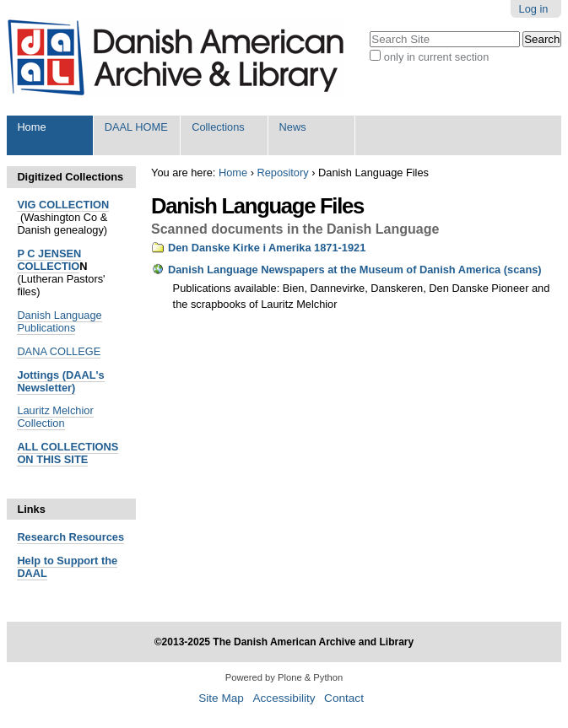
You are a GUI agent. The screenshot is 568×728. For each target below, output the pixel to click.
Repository (282, 173)
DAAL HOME (136, 127)
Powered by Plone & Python (284, 677)
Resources (95, 537)
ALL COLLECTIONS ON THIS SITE (68, 453)
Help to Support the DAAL (67, 567)
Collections (218, 127)
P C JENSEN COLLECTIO (49, 260)
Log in (534, 9)
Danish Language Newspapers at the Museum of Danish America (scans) (355, 270)
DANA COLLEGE (59, 351)
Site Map (221, 698)
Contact (344, 698)
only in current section (436, 57)
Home (31, 127)
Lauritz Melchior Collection (55, 417)
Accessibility (284, 698)
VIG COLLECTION (63, 205)
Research (41, 537)
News (293, 127)
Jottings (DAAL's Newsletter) (60, 381)
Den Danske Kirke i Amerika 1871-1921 (267, 248)
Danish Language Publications (59, 321)
